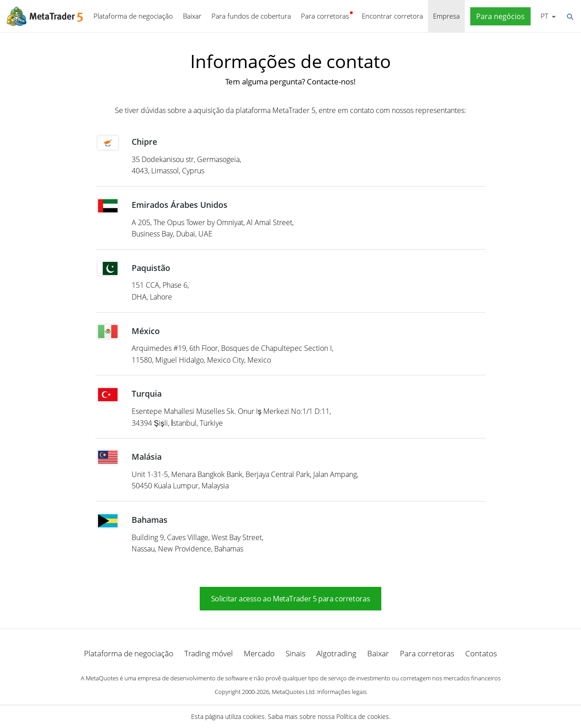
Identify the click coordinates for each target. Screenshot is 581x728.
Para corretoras (325, 16)
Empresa (446, 16)
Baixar (192, 16)
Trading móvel (209, 653)
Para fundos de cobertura (251, 16)
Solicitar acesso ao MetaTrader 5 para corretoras (290, 599)
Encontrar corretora (392, 16)
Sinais (295, 653)
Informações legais (342, 692)
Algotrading (336, 653)
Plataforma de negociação (133, 16)
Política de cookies (363, 716)
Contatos (481, 653)
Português (544, 16)
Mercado (259, 653)
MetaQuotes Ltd (293, 692)
